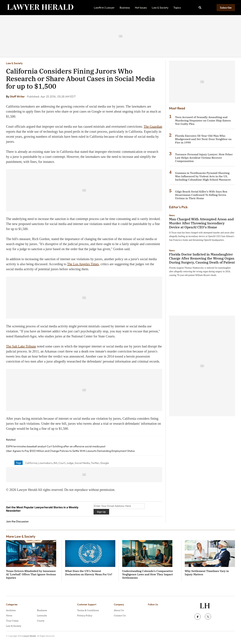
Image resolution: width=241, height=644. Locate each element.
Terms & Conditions (88, 610)
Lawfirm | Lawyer (104, 8)
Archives (11, 610)
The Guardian (153, 126)
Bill (55, 463)
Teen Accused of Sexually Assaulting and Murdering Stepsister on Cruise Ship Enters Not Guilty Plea (203, 120)
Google (105, 463)
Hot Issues (141, 8)
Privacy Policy (85, 616)
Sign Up (101, 512)
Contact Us (120, 616)
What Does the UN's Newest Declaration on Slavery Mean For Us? (89, 573)
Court (62, 463)
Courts (41, 621)
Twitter (95, 463)
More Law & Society (21, 536)
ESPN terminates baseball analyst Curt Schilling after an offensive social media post (56, 446)
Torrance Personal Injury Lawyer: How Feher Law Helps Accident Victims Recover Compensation (204, 158)
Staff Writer (18, 96)
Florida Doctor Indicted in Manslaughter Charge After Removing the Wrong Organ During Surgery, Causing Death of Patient (202, 258)
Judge (70, 463)
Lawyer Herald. (29, 636)
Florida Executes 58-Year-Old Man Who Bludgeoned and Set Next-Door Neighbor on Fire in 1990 (203, 139)
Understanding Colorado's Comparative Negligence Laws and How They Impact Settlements (148, 574)
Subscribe (226, 8)
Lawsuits (42, 616)
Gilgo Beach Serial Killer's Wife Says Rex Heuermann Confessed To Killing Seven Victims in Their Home (201, 195)
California (31, 463)
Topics (177, 8)
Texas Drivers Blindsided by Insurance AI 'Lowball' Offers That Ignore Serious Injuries (31, 574)
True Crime (12, 621)
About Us (119, 610)
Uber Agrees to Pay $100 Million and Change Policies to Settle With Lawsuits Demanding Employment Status (70, 451)
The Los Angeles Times (83, 264)
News (172, 215)
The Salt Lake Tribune (21, 346)
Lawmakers (45, 463)
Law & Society (160, 8)
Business (125, 8)
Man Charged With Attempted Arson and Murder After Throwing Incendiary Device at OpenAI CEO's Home (201, 223)
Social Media (82, 463)
